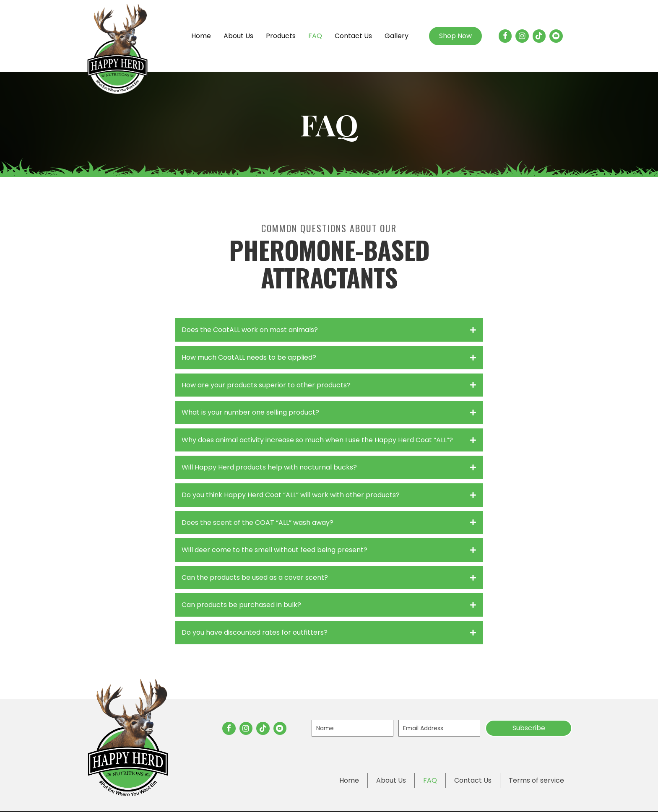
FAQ (430, 780)
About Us (391, 780)
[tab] (329, 330)
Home (349, 780)
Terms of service (536, 780)
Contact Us (473, 780)
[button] (529, 728)
